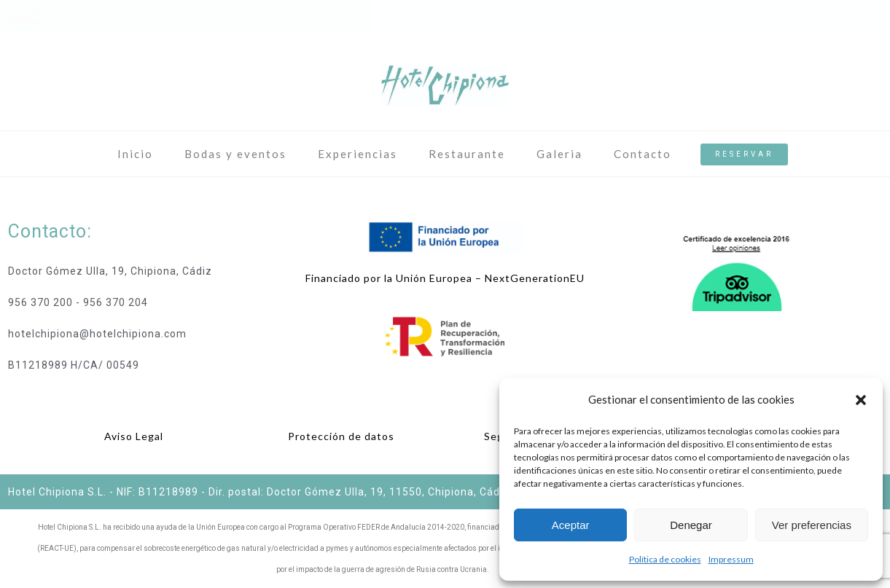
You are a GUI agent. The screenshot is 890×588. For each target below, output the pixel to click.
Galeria (559, 154)
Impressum (731, 559)
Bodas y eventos (235, 154)
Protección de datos (341, 436)
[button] (861, 400)
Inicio (135, 154)
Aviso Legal (134, 436)
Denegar (691, 525)
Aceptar (571, 525)
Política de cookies (665, 559)
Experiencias (358, 154)
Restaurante (467, 154)
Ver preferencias (812, 525)
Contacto (643, 154)
